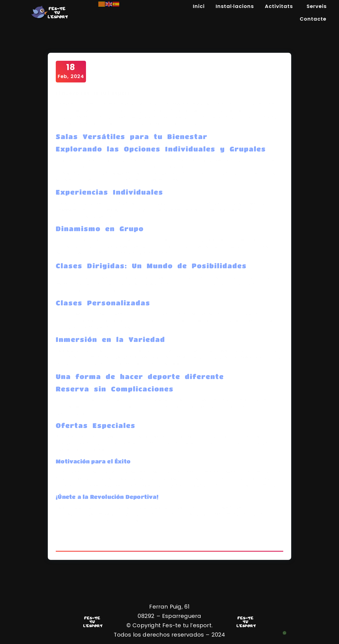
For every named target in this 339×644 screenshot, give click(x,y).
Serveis (317, 6)
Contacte (313, 19)
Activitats (280, 6)
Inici (199, 6)
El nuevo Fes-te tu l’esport (93, 93)
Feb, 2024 (71, 71)
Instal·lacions (235, 6)
